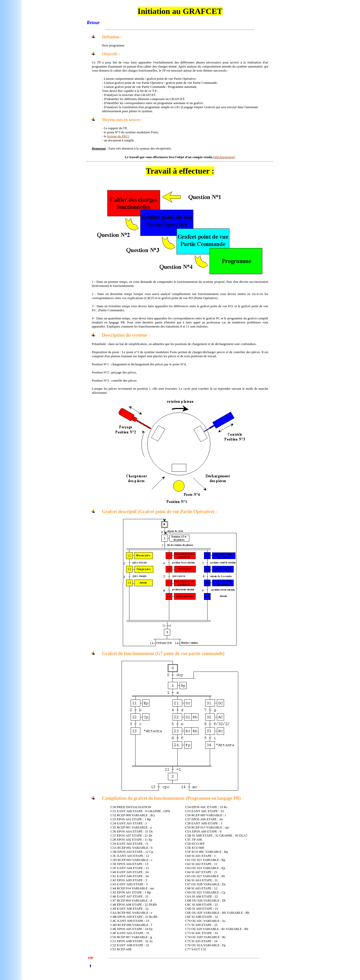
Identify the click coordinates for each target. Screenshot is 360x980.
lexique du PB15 (118, 136)
